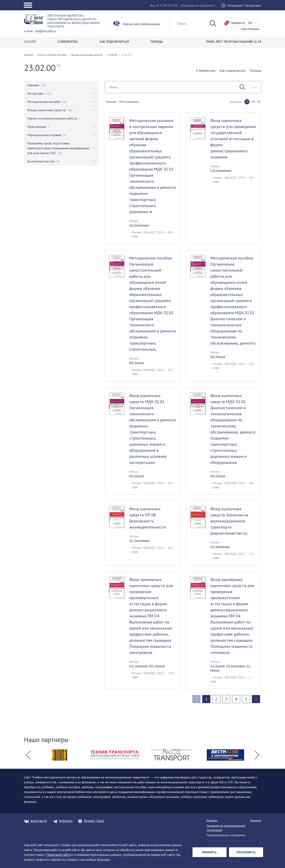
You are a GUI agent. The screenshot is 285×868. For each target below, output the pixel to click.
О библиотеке (206, 70)
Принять (209, 852)
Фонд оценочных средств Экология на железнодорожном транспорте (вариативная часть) (229, 521)
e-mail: (29, 31)
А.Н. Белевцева (220, 547)
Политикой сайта (59, 855)
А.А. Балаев (217, 666)
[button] (28, 755)
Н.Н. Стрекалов (138, 666)
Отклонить (246, 852)
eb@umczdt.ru (46, 31)
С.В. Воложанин (236, 666)
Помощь (255, 70)
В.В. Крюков (137, 363)
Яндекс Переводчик (250, 29)
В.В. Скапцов (157, 666)
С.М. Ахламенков (221, 170)
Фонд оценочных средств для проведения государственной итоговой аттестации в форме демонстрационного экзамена (233, 139)
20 (253, 102)
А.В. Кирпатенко (139, 225)
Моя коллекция (129, 102)
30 (258, 102)
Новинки (111, 102)
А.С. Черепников (139, 540)
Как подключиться (233, 70)
